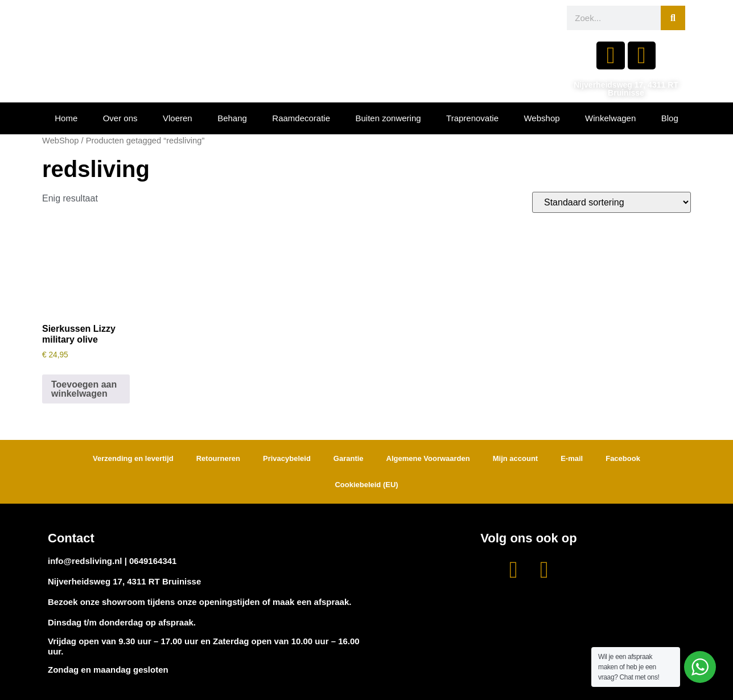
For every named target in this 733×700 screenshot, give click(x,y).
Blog (670, 118)
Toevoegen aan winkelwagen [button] (84, 389)
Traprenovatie (472, 118)
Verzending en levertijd (133, 458)
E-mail (572, 458)
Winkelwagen (610, 118)
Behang (232, 118)
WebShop (60, 141)
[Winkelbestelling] (611, 202)
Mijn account (515, 458)
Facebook (623, 458)
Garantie (349, 458)
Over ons (120, 118)
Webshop (541, 118)
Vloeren (178, 118)
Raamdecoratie (301, 118)
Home (66, 118)
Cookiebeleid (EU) (366, 485)
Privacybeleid (287, 458)
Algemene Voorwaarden (428, 458)
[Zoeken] (673, 18)
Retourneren (218, 458)
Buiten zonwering (388, 118)
